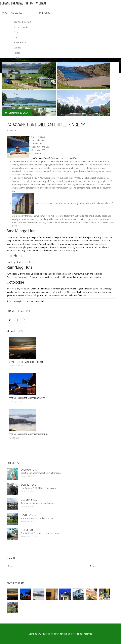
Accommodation (21, 27)
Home (5, 13)
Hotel (16, 58)
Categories (17, 13)
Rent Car (18, 84)
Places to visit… (28, 515)
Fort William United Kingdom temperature (29, 434)
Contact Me (45, 13)
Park (16, 73)
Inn (15, 63)
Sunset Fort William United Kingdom (26, 362)
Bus (15, 37)
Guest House (20, 43)
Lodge (17, 68)
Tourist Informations (23, 89)
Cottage (17, 48)
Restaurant (19, 79)
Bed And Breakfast (22, 22)
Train (16, 94)
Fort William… (27, 530)
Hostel (17, 53)
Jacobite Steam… (29, 485)
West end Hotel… (29, 500)
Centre (17, 32)
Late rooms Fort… (29, 470)
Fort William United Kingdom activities (27, 398)
